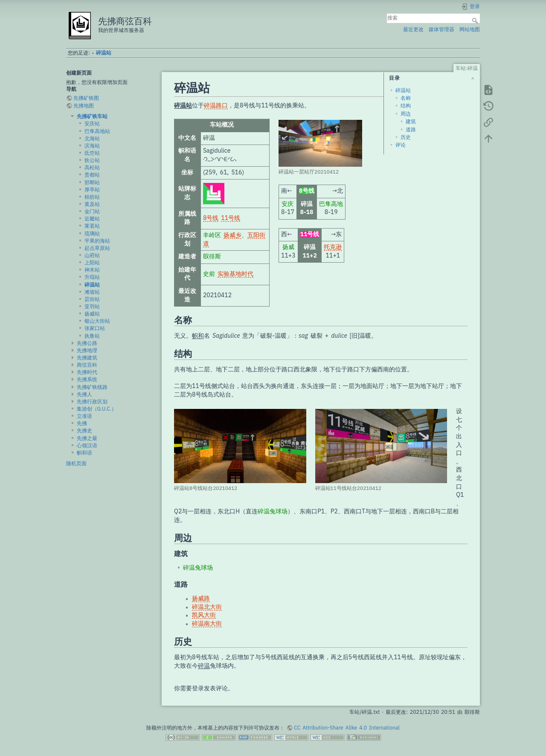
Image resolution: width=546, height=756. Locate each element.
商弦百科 (87, 365)
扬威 (288, 247)
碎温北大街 (207, 607)
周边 (406, 114)
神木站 (92, 270)
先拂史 (84, 431)
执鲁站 (92, 336)
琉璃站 (92, 234)
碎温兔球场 (273, 512)
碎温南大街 (207, 624)
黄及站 (92, 204)
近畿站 (92, 219)
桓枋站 (92, 197)
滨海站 (92, 146)
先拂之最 (87, 438)
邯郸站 (92, 182)
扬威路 (201, 599)
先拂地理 (87, 350)
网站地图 (470, 29)
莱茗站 (92, 226)
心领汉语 (87, 446)
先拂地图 (84, 106)
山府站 (92, 255)
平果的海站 (97, 241)
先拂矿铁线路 (92, 387)
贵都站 (92, 175)
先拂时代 (87, 372)
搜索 (476, 20)
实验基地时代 (235, 274)
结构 (406, 106)
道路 (411, 130)
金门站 (92, 211)
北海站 (92, 139)
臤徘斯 (212, 257)
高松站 (92, 168)
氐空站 (92, 153)
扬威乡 (232, 235)
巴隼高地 (331, 204)
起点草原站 (97, 248)
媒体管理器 (441, 29)
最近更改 (413, 29)
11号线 (231, 218)
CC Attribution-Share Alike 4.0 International (347, 728)
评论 (401, 145)
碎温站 (104, 53)
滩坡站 (92, 292)
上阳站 (92, 263)
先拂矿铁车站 (92, 116)
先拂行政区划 (92, 402)
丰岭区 (212, 235)
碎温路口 (216, 106)
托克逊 (333, 247)
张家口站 (95, 328)
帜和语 (84, 453)
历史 (406, 137)
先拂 (82, 423)
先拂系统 (87, 379)
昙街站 (92, 299)
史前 (209, 274)
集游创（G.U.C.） (97, 409)
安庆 (288, 204)
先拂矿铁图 (86, 98)
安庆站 (92, 124)
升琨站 (92, 277)
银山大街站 (97, 321)
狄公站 (92, 160)
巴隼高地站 (97, 131)
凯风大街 (204, 615)
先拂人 (84, 394)
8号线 (211, 218)
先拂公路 (87, 343)
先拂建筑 (87, 358)
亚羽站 (92, 307)
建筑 (411, 122)
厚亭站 (92, 190)
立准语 (84, 416)
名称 (406, 98)
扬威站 (92, 314)
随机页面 (76, 463)
